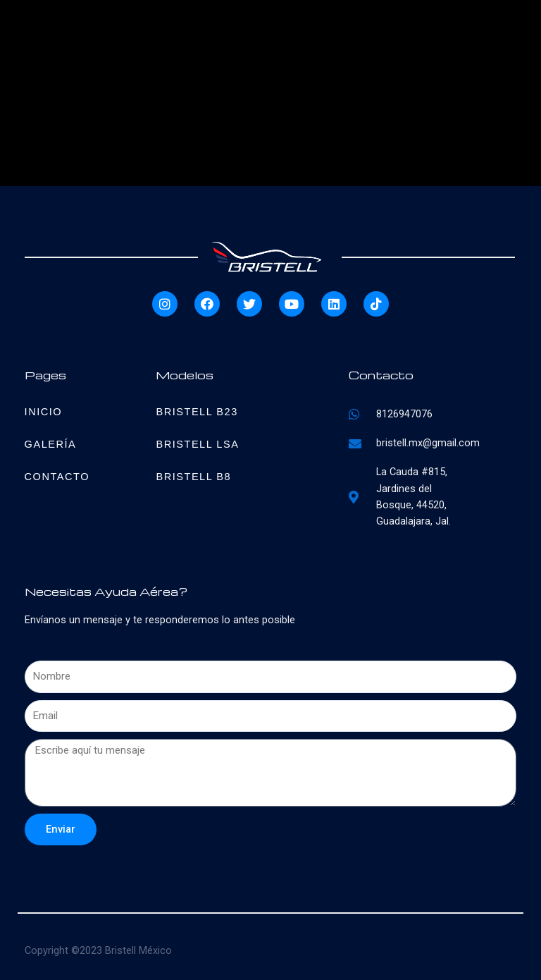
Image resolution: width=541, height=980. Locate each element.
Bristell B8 (193, 477)
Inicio (44, 412)
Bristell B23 (197, 412)
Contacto (57, 477)
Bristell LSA (197, 444)
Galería (51, 444)
